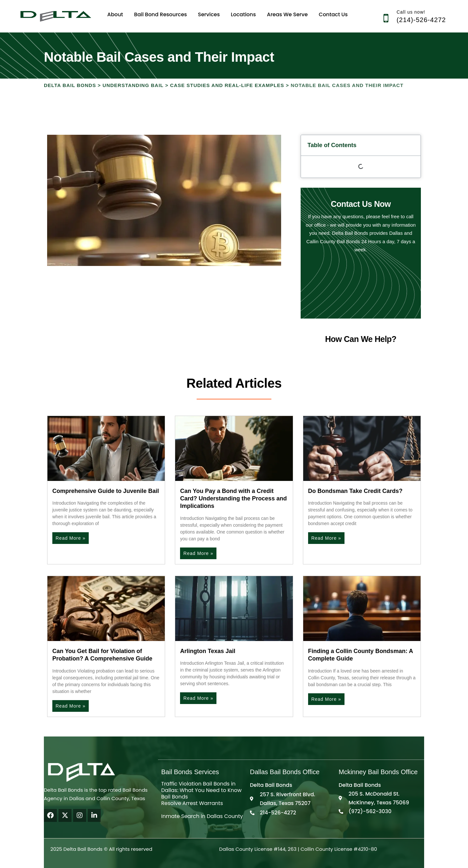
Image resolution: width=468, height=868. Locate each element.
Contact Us (333, 14)
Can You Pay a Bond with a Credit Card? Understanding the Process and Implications (233, 499)
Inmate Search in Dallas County (202, 816)
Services (209, 14)
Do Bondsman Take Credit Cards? (355, 491)
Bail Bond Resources (161, 14)
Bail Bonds (175, 797)
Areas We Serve (287, 14)
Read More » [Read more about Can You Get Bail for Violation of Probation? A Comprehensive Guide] (71, 706)
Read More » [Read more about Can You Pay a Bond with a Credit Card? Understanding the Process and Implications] (198, 553)
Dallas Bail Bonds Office (285, 772)
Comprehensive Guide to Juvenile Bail (106, 491)
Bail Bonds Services (190, 772)
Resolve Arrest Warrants (192, 803)
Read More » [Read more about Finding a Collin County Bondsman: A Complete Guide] (326, 699)
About (115, 14)
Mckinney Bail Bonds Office (378, 772)
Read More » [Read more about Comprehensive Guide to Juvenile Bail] (71, 538)
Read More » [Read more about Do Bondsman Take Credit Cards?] (326, 538)
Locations (243, 14)
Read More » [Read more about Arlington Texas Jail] (198, 698)
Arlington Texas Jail (208, 651)
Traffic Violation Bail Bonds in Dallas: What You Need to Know (201, 787)
